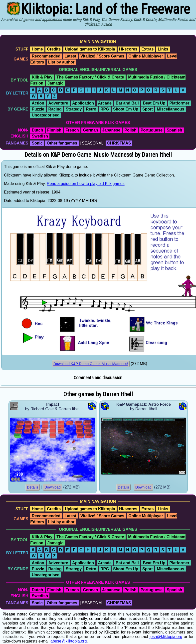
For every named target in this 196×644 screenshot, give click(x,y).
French (72, 130)
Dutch (37, 130)
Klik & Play (42, 77)
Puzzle (38, 109)
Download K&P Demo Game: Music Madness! (91, 364)
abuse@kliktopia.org (69, 641)
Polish (130, 130)
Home (37, 49)
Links (163, 49)
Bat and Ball (127, 103)
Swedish (40, 136)
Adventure (58, 103)
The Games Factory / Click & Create (90, 77)
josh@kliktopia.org (166, 637)
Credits (54, 49)
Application (83, 103)
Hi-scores (128, 49)
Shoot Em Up (126, 109)
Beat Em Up (154, 103)
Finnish (54, 130)
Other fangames (62, 143)
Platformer (179, 103)
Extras (147, 49)
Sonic (37, 143)
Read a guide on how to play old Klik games (86, 184)
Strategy (74, 109)
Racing (55, 109)
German (90, 130)
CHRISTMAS (119, 143)
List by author (61, 62)
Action (38, 103)
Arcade (105, 103)
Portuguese (152, 130)
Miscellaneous (170, 109)
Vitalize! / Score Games (102, 56)
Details (33, 487)
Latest (70, 56)
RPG (105, 109)
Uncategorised (46, 115)
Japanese (111, 130)
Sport (148, 109)
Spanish (174, 130)
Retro (91, 109)
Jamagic (55, 83)
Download (53, 487)
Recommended (46, 56)
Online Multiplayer (146, 56)
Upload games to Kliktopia (90, 49)
